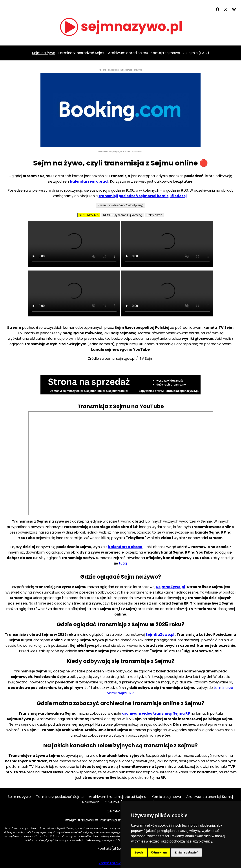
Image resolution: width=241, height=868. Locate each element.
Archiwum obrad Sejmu (128, 53)
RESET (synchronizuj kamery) (122, 215)
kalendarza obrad (125, 547)
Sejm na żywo (19, 797)
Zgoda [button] (139, 852)
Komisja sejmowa (165, 53)
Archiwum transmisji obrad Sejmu (118, 797)
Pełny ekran (154, 215)
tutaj (123, 563)
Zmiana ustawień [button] (186, 852)
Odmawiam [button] (159, 852)
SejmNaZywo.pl (160, 635)
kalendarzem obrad (89, 181)
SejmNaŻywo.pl (171, 587)
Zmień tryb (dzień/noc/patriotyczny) (120, 205)
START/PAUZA (89, 215)
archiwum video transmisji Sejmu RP (156, 713)
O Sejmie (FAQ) (196, 53)
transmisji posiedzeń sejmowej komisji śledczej (143, 196)
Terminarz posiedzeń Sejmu (82, 53)
